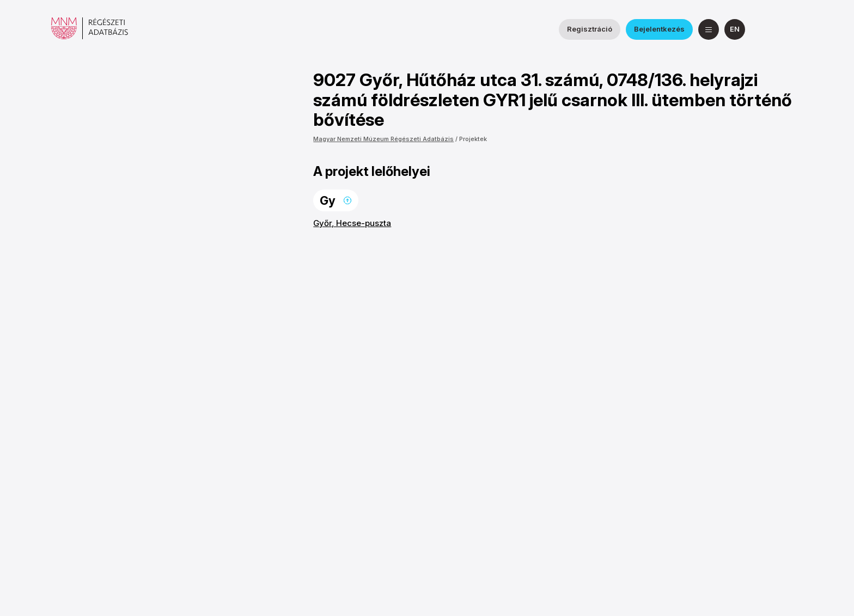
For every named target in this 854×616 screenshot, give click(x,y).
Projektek (473, 139)
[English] (735, 29)
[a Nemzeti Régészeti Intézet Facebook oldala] (766, 29)
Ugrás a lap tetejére (347, 200)
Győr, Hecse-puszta (352, 223)
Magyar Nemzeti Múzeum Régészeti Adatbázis (383, 139)
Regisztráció (590, 29)
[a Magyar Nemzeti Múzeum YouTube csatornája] (792, 29)
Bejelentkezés (659, 29)
